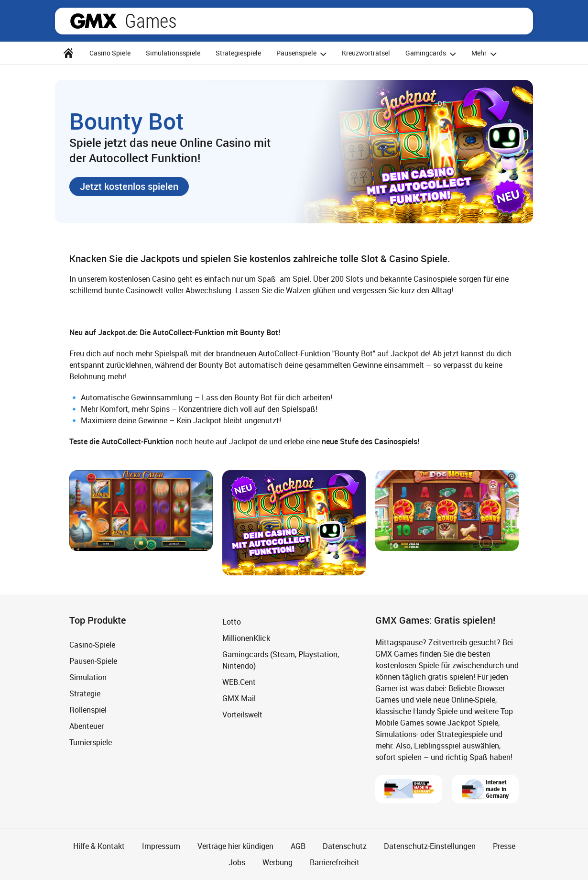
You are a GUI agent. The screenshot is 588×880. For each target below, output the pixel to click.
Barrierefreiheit (335, 862)
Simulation (88, 677)
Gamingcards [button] (432, 54)
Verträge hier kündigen (235, 846)
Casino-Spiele (92, 645)
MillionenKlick (246, 638)
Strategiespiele (238, 53)
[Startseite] (68, 53)
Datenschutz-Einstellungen (430, 846)
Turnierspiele (91, 742)
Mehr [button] (485, 54)
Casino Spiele (110, 53)
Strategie (85, 693)
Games (151, 21)
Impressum (161, 846)
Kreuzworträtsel (366, 53)
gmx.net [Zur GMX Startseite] (94, 21)
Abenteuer (87, 726)
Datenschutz (345, 846)
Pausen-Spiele (93, 661)
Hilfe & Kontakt (99, 846)
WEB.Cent (239, 682)
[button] (129, 187)
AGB (298, 846)
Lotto (232, 622)
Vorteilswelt (242, 715)
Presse (504, 846)
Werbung (278, 862)
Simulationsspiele (173, 53)
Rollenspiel (88, 710)
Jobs (237, 862)
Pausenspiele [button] (303, 54)
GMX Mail (239, 698)
